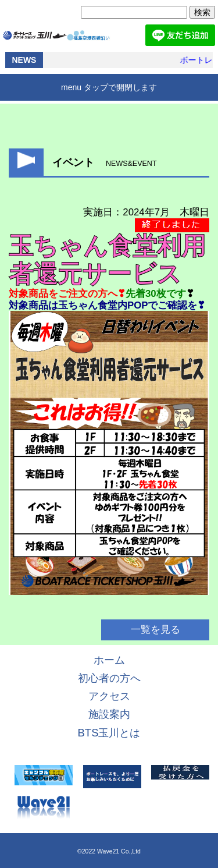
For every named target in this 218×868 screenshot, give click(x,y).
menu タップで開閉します (109, 87)
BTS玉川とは (109, 733)
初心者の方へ (109, 678)
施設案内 (109, 714)
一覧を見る (156, 630)
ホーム (109, 660)
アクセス (109, 696)
